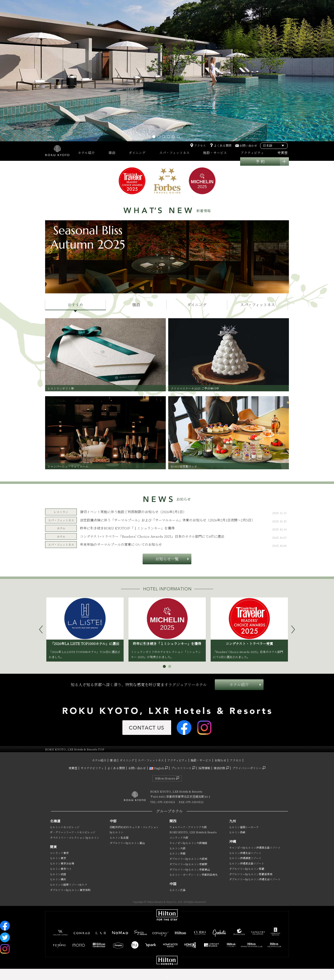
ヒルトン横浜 (58, 879)
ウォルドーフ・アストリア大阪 (188, 827)
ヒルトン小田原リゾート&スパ (68, 884)
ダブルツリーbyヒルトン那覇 (247, 869)
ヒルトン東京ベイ (61, 869)
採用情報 (204, 768)
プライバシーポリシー (247, 768)
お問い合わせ (248, 145)
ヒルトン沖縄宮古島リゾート (247, 863)
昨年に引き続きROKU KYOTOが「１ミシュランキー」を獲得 (127, 528)
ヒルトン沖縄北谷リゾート (245, 853)
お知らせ (220, 760)
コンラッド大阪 (179, 837)
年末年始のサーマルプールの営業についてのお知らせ (121, 544)
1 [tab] (155, 138)
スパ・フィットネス (151, 760)
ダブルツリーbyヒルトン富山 (127, 843)
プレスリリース (181, 768)
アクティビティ (177, 760)
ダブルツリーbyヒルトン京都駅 (188, 864)
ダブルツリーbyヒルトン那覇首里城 (251, 874)
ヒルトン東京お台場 (62, 863)
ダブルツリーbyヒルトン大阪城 (188, 859)
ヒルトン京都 (177, 853)
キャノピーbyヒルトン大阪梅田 (188, 843)
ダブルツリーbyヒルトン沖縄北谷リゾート (255, 879)
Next (295, 629)
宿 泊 (113, 760)
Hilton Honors (165, 778)
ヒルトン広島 (177, 890)
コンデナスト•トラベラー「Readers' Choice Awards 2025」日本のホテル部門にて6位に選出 (152, 536)
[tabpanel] (167, 71)
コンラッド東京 (59, 853)
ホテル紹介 (239, 685)
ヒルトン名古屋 (119, 837)
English (157, 768)
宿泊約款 (219, 768)
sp (167, 977)
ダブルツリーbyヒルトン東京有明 (70, 890)
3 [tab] (165, 138)
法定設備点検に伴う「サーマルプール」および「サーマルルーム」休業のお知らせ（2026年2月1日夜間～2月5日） (167, 520)
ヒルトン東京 (58, 858)
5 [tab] (174, 138)
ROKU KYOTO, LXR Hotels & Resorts (193, 832)
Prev (43, 629)
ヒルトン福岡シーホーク (244, 827)
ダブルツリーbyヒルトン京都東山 (190, 869)
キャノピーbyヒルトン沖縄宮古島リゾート (255, 847)
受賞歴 (73, 768)
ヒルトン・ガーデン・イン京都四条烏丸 (194, 874)
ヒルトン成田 (58, 874)
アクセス (200, 145)
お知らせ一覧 (167, 559)
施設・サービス (201, 760)
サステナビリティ (92, 768)
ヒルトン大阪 (177, 848)
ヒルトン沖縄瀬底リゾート (245, 858)
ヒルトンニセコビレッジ (65, 827)
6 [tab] (179, 138)
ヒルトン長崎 (237, 832)
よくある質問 (223, 145)
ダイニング (127, 760)
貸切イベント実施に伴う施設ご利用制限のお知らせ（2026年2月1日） (133, 512)
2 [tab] (160, 138)
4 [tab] (169, 138)
